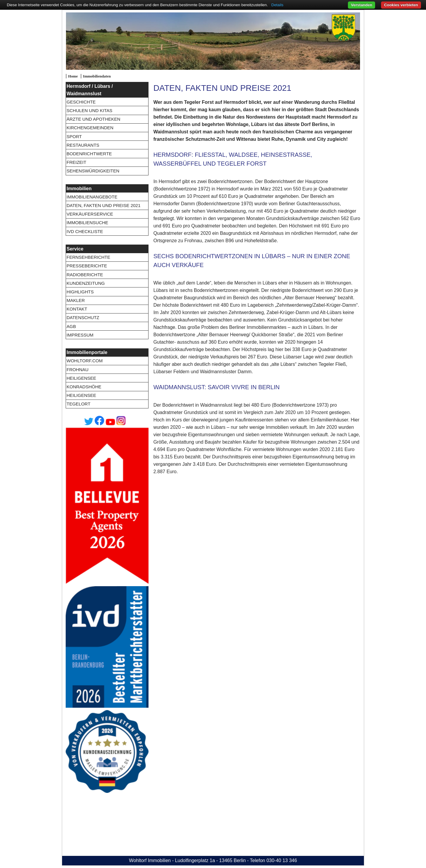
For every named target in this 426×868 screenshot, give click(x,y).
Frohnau (78, 370)
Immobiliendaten (97, 76)
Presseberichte (87, 266)
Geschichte (81, 102)
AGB (71, 326)
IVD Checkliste (85, 231)
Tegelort (79, 404)
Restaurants (83, 145)
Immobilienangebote (92, 197)
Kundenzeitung (86, 283)
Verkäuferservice (90, 214)
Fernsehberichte (88, 257)
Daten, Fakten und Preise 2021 (104, 205)
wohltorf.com (85, 361)
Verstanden (362, 5)
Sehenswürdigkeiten (93, 171)
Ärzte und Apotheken (93, 119)
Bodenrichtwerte (89, 154)
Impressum (80, 335)
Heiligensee (81, 378)
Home (73, 76)
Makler (76, 300)
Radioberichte (85, 275)
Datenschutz (83, 317)
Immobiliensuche (87, 223)
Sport (74, 136)
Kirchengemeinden (90, 128)
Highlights (80, 292)
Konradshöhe (84, 387)
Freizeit (76, 162)
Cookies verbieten (401, 5)
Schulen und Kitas (89, 110)
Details (277, 5)
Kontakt (77, 309)
